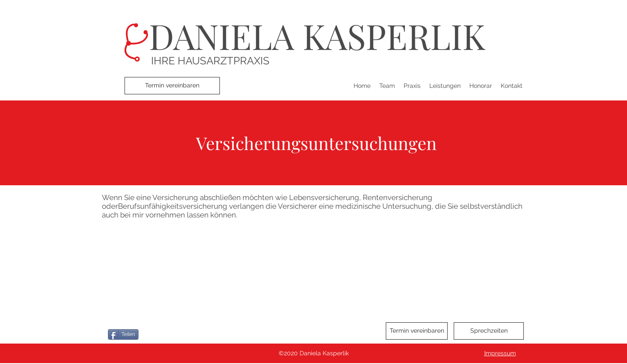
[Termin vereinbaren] (172, 86)
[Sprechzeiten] (489, 331)
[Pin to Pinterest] (189, 334)
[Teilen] (123, 334)
